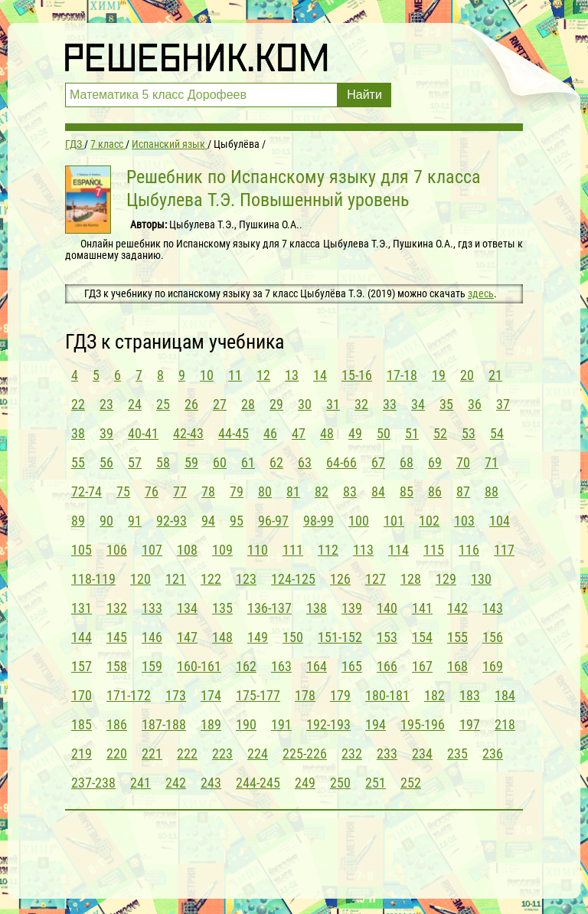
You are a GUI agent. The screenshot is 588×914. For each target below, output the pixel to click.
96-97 (273, 521)
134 (187, 608)
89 (78, 521)
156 (493, 637)
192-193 (328, 724)
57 (135, 462)
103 (464, 521)
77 (180, 491)
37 (503, 404)
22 (78, 404)
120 (140, 579)
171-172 (129, 695)
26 (191, 404)
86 (435, 491)
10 (207, 375)
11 (235, 375)
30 (305, 404)
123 (246, 579)
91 (135, 521)
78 (208, 491)
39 (106, 433)
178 (305, 695)
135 (222, 608)
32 (361, 404)
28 (248, 404)
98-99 (318, 521)
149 (258, 637)
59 (191, 462)
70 (463, 462)
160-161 (199, 666)
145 (117, 637)
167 (422, 666)
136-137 (269, 608)
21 (495, 375)
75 (123, 491)
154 (422, 637)
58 (163, 462)
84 (378, 491)
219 (82, 753)
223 (222, 753)
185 (82, 724)
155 (457, 637)
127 (376, 579)
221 (152, 753)
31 (333, 404)
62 (276, 462)
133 (152, 608)
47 (299, 433)
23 (106, 404)
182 (434, 695)
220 (117, 753)
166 (387, 666)
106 (117, 550)
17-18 (402, 375)
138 (317, 608)
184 (505, 695)
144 (82, 637)
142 (457, 608)
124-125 (293, 579)
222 (187, 753)
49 (355, 433)
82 (322, 491)
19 (439, 375)
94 (208, 521)
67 (378, 462)
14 (320, 375)
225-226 (305, 753)
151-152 (340, 637)
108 (187, 550)
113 (363, 550)
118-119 (93, 579)
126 (340, 579)
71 (492, 462)
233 (387, 753)
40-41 (143, 433)
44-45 (234, 433)
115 (434, 550)
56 (106, 462)
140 (387, 608)
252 (411, 783)
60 (220, 462)
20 (467, 375)
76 (152, 491)
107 (152, 550)
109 (222, 550)
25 (163, 404)
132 (117, 608)
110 (258, 550)
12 (263, 375)
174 (211, 695)
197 (470, 724)
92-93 (171, 521)
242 (176, 783)
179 (340, 695)
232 (352, 753)
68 (407, 462)
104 (500, 521)
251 (376, 783)
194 (376, 724)
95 (237, 521)
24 (135, 404)
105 (82, 550)
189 (211, 724)
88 (492, 491)
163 (281, 666)
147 (187, 637)
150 (293, 637)
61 (248, 462)
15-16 (357, 375)
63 (305, 462)
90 (106, 521)
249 (305, 783)
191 (281, 724)
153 (387, 637)
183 (470, 695)
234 (422, 753)
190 (246, 724)
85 (407, 491)
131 (82, 608)
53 (469, 433)
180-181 (387, 695)
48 (327, 433)
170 (82, 695)
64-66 (341, 462)
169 (493, 666)
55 (78, 462)
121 (176, 579)
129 (446, 579)
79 (237, 491)
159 (152, 666)
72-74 (87, 491)
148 (222, 637)
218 (505, 724)
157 (82, 666)
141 (422, 608)
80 (265, 491)
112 (328, 550)
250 (340, 783)
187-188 (164, 724)
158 (117, 666)
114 (399, 550)
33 (390, 404)
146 (152, 637)
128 (411, 579)
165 (352, 666)
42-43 (188, 433)
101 (394, 521)
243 (211, 783)
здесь (481, 293)
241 (140, 783)
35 (446, 404)
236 (493, 753)
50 (384, 433)
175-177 (258, 695)
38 (78, 433)
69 (435, 462)
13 (292, 375)
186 (117, 724)
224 (258, 753)
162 (246, 666)
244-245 (258, 783)
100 (359, 521)
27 (220, 404)
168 (457, 666)
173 (176, 695)
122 (211, 579)
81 (293, 491)
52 (440, 433)
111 (293, 550)
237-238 (93, 783)
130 (481, 579)
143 (493, 608)
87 (463, 491)
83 (350, 491)
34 (418, 404)
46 (270, 433)
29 (276, 404)
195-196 (423, 724)
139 (352, 608)
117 (504, 550)
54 (497, 433)
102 (429, 521)
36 (475, 404)
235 (457, 753)
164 (317, 666)
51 (412, 433)
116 (469, 550)
